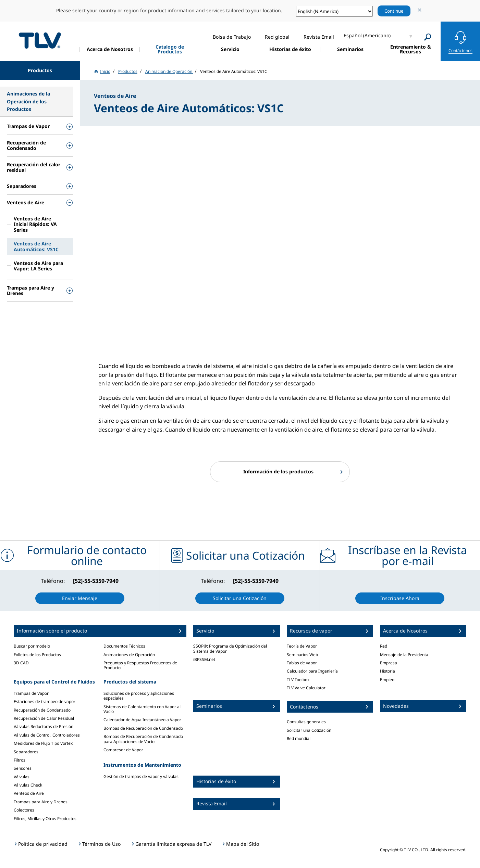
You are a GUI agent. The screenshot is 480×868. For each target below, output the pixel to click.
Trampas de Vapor (31, 693)
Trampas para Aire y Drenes (41, 802)
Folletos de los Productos (37, 655)
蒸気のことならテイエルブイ (40, 40)
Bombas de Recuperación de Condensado (143, 728)
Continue (394, 11)
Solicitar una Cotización (309, 730)
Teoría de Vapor (302, 646)
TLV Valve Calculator (306, 688)
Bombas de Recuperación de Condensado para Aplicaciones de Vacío (143, 739)
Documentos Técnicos (124, 646)
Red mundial (299, 738)
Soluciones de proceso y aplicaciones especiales (139, 696)
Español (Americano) (367, 35)
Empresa (389, 663)
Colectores (24, 810)
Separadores (26, 752)
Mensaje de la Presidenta (404, 655)
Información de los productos (278, 471)
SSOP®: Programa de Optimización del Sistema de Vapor (230, 648)
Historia (387, 671)
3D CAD (21, 663)
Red (384, 646)
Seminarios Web (302, 655)
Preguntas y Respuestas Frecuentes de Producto (140, 665)
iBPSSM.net (204, 659)
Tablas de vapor (302, 663)
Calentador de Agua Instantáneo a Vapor (142, 720)
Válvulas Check (28, 785)
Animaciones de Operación (129, 655)
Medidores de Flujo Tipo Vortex (43, 743)
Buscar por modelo (32, 646)
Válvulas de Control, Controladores (47, 735)
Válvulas (22, 777)
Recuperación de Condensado (42, 710)
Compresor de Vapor (123, 750)
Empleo (387, 680)
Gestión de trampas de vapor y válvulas (141, 776)
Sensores (23, 768)
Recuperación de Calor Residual (44, 718)
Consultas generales (306, 722)
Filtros (20, 760)
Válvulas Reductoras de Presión (44, 726)
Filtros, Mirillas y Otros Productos (45, 819)
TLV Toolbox (298, 680)
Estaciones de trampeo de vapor (45, 701)
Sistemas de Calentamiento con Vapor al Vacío (142, 709)
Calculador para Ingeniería (312, 671)
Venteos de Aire (29, 793)
